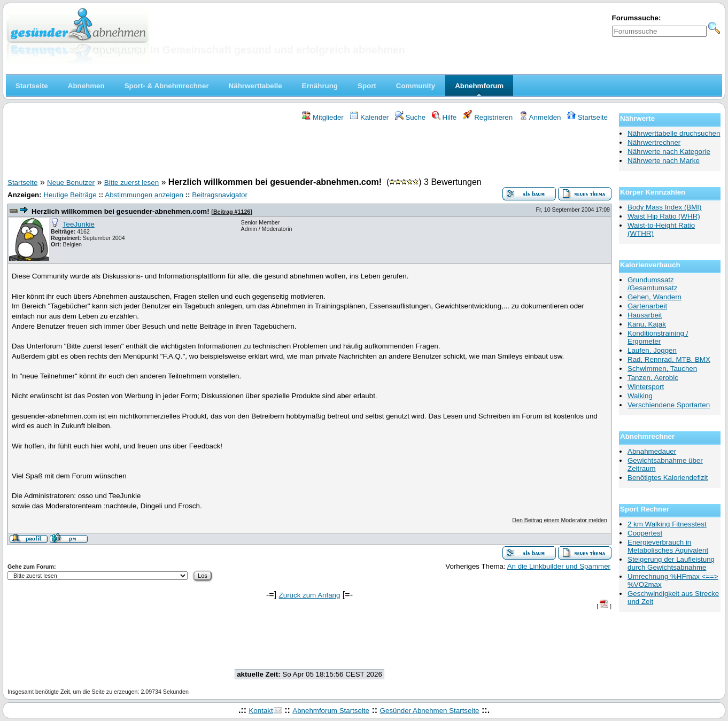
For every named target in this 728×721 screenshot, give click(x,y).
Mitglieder (323, 117)
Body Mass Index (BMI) (665, 207)
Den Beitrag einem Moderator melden (560, 520)
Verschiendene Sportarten (669, 405)
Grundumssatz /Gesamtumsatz (652, 284)
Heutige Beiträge (70, 195)
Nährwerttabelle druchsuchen (674, 133)
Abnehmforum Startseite (331, 711)
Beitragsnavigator (220, 195)
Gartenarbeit (647, 306)
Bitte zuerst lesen (131, 183)
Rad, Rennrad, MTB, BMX (669, 359)
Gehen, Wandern (655, 297)
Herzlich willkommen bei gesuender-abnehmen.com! (121, 211)
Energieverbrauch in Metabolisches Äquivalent (668, 546)
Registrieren (488, 117)
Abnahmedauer (652, 451)
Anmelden (540, 117)
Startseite (587, 117)
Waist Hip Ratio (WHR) (664, 216)
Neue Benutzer (71, 183)
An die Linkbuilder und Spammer (559, 566)
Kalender (369, 117)
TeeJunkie (79, 224)
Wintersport (646, 387)
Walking (640, 396)
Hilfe (444, 117)
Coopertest (645, 533)
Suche (411, 117)
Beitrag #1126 (232, 212)
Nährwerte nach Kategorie (669, 152)
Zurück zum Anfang (310, 595)
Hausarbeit (645, 315)
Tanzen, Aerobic (653, 378)
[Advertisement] (309, 151)
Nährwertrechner (654, 142)
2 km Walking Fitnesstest (667, 524)
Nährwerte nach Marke (664, 161)
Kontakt (261, 711)
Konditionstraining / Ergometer (658, 337)
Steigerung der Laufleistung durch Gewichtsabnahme (671, 563)
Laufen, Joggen (652, 350)
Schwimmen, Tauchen (662, 369)
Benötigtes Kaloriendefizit (668, 478)
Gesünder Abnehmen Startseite (430, 711)
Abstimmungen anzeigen (144, 195)
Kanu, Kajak (647, 324)
